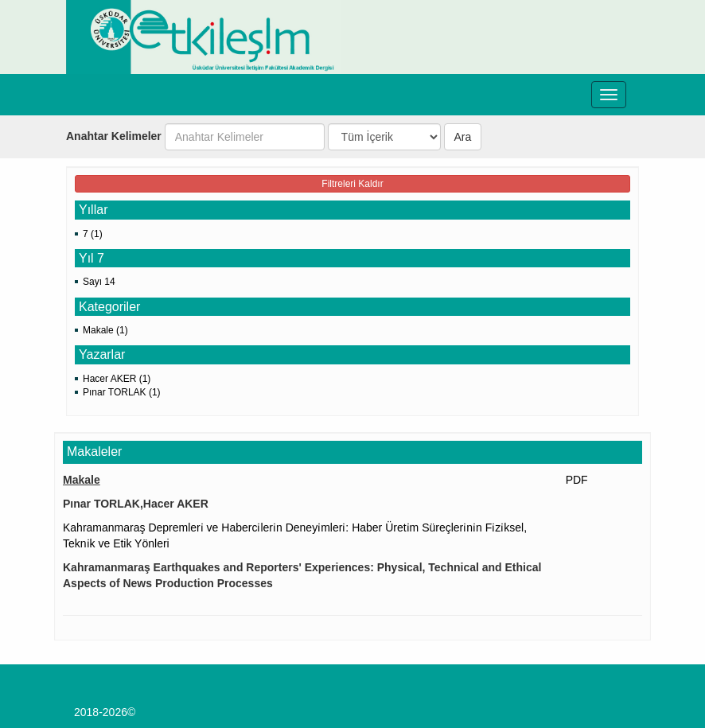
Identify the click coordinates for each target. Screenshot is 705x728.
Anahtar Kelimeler (114, 136)
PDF (577, 480)
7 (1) (93, 234)
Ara (463, 137)
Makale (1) (105, 330)
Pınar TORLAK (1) (122, 392)
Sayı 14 (99, 282)
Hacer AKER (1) (117, 379)
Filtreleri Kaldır (352, 184)
